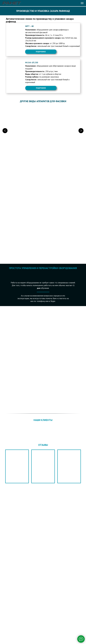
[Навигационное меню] (82, 3)
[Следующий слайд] (81, 131)
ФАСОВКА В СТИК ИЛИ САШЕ (60, 140)
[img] (14, 38)
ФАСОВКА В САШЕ (20, 140)
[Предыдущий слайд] (5, 131)
